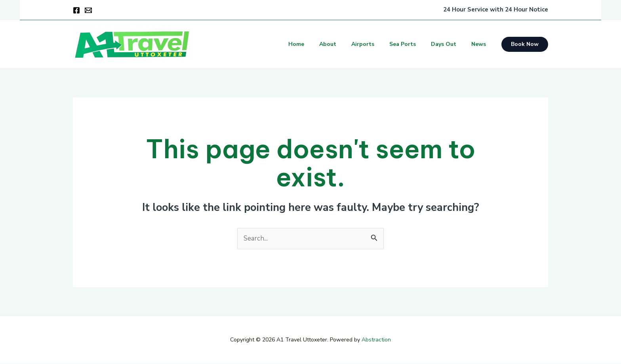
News (481, 44)
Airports (377, 44)
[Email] (88, 10)
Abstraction (376, 340)
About (346, 44)
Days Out (450, 44)
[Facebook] (76, 10)
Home (318, 44)
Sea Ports (412, 44)
